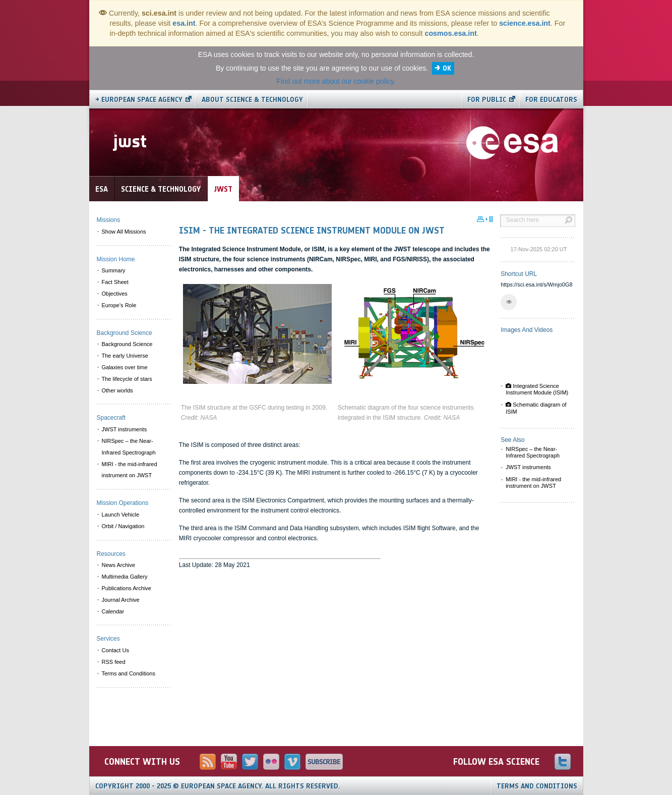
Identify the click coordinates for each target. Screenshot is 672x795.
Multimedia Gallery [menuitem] (125, 577)
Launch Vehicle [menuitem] (121, 515)
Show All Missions (124, 232)
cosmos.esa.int (450, 33)
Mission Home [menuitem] (116, 259)
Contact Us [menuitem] (115, 650)
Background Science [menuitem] (127, 344)
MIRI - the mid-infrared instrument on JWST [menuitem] (130, 470)
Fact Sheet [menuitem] (115, 282)
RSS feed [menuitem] (114, 662)
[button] (509, 302)
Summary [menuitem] (114, 270)
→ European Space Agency (139, 100)
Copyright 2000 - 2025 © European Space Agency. (218, 786)
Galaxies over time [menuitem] (125, 367)
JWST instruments (528, 467)
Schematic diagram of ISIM (536, 408)
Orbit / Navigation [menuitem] (123, 526)
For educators (551, 100)
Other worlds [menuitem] (117, 390)
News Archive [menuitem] (119, 565)
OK (447, 68)
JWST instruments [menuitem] (125, 429)
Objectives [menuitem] (115, 294)
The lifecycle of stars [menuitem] (127, 379)
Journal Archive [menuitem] (121, 600)
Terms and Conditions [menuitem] (129, 673)
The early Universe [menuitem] (125, 356)
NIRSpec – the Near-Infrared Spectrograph (533, 452)
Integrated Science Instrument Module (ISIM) (537, 389)
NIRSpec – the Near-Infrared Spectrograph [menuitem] (129, 447)
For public (487, 100)
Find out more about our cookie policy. (336, 81)
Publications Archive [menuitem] (127, 588)
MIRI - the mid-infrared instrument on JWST (533, 482)
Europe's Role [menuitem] (119, 305)
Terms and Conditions (537, 786)
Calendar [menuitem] (113, 611)
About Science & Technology (252, 100)
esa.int (184, 23)
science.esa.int (525, 23)
